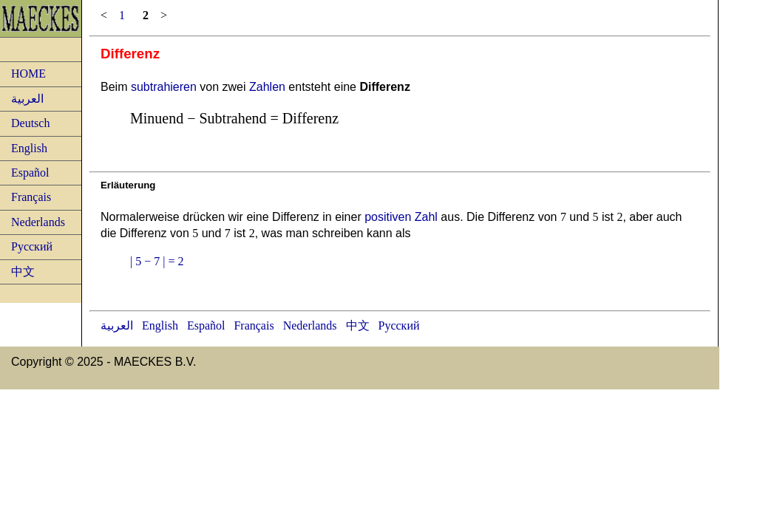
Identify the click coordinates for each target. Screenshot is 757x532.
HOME (28, 74)
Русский (32, 246)
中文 (23, 272)
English (29, 148)
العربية (27, 99)
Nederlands (38, 222)
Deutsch (30, 123)
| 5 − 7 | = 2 (157, 261)
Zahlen (267, 87)
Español (30, 173)
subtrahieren (164, 87)
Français (31, 197)
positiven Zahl (401, 217)
